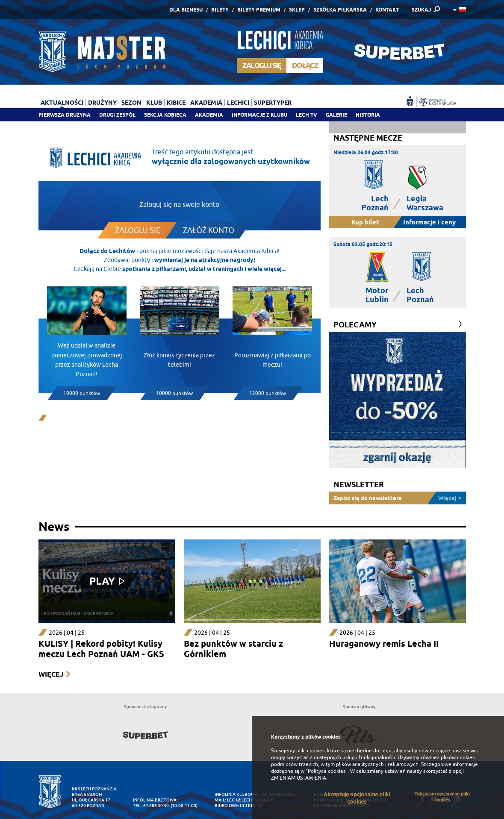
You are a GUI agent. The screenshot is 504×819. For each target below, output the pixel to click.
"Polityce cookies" (327, 771)
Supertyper (273, 103)
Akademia (209, 115)
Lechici (238, 103)
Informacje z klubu (259, 115)
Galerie (336, 115)
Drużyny (102, 103)
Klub (154, 103)
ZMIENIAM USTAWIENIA (299, 778)
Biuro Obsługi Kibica (238, 806)
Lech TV (307, 115)
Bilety (220, 10)
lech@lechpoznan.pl (251, 800)
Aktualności (62, 103)
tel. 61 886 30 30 (151, 806)
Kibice (176, 103)
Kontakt (387, 10)
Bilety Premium (259, 10)
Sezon (131, 103)
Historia (368, 115)
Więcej (51, 674)
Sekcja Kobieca (165, 115)
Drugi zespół (117, 115)
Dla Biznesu (186, 10)
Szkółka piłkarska (340, 10)
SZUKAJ (421, 10)
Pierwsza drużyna (65, 115)
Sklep (297, 10)
